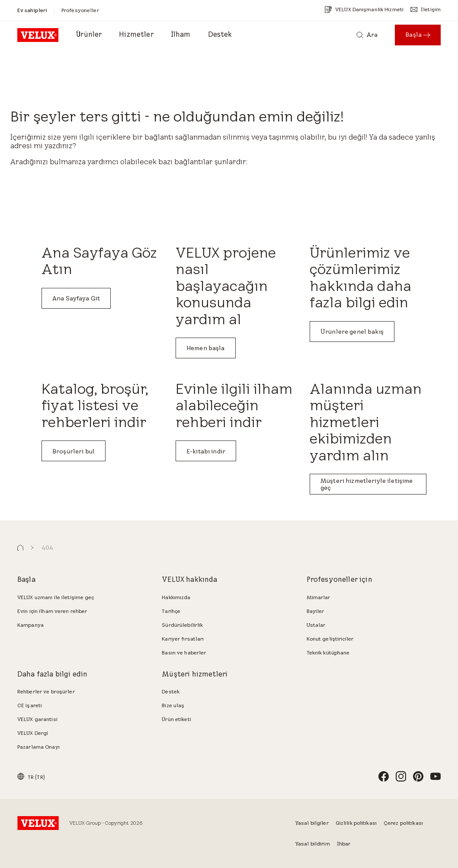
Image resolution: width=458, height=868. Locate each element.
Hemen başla (206, 348)
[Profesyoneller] (80, 10)
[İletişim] (426, 10)
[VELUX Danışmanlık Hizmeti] (364, 10)
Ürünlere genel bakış (352, 332)
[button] (20, 548)
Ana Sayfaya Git (76, 298)
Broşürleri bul (74, 451)
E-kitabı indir (206, 451)
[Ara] (367, 35)
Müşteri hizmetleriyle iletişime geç (367, 484)
